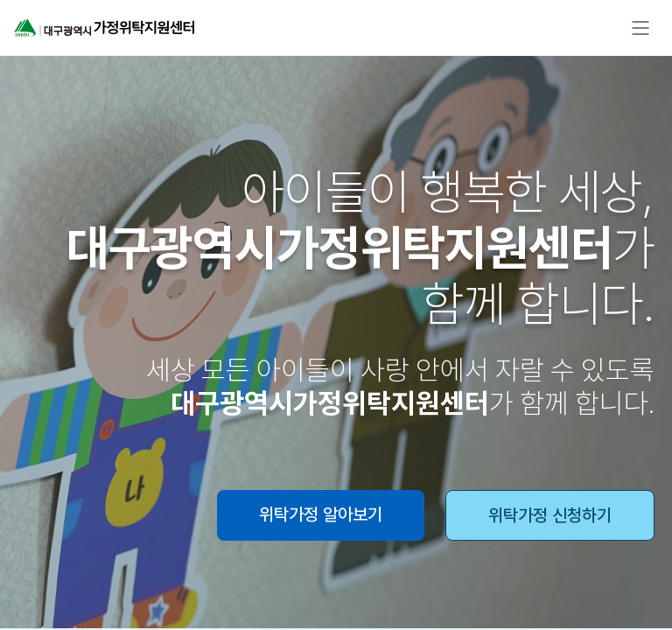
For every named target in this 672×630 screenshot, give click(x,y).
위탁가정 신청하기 (550, 515)
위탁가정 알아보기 (321, 514)
